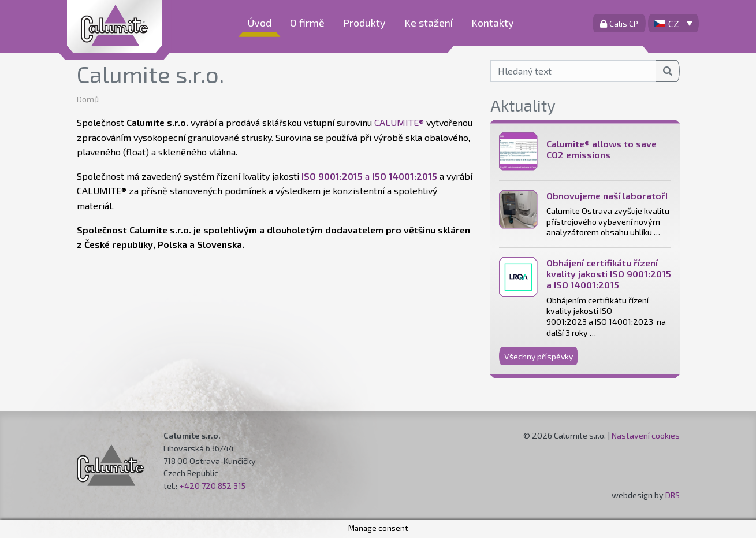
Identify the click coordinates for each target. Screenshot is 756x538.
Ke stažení (429, 23)
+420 (190, 486)
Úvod (260, 23)
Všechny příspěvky (539, 356)
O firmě (307, 23)
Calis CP (619, 23)
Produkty (364, 23)
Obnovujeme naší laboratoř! (607, 196)
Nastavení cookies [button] (646, 435)
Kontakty (493, 23)
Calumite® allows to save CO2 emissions (602, 149)
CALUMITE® (399, 122)
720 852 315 (224, 486)
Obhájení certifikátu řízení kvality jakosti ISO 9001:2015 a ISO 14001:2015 (609, 274)
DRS (673, 495)
